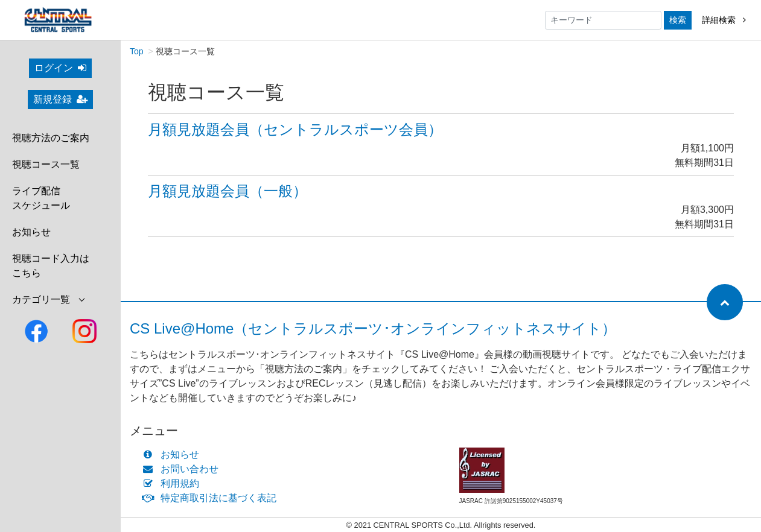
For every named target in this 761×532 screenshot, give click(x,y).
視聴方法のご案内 (51, 138)
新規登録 (60, 99)
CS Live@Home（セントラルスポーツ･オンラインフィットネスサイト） (373, 328)
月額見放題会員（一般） (228, 191)
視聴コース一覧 (46, 164)
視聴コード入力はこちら (51, 266)
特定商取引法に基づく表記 (212, 498)
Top (137, 51)
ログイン (60, 68)
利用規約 (174, 483)
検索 (678, 20)
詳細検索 (724, 20)
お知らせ (31, 232)
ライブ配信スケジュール (41, 198)
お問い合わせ (183, 469)
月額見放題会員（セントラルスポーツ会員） (295, 129)
